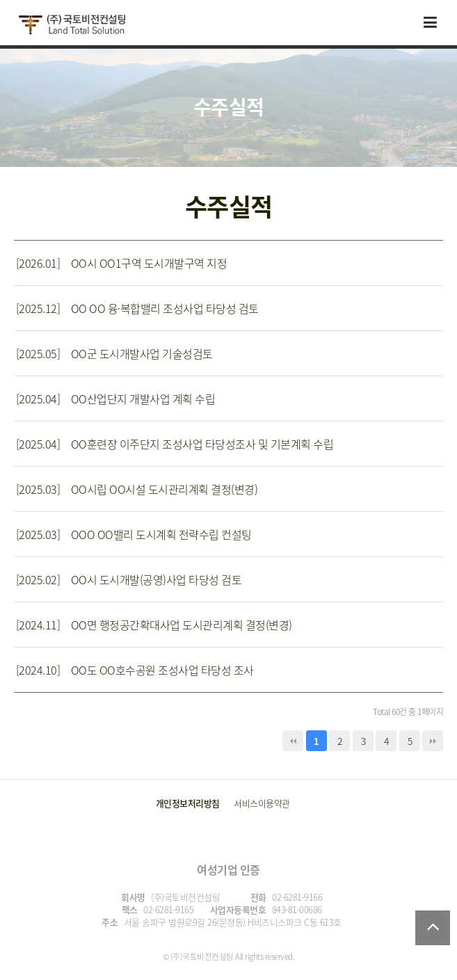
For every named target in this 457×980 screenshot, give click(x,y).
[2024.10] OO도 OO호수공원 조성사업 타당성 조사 (135, 670)
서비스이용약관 (262, 803)
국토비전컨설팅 (72, 25)
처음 (293, 741)
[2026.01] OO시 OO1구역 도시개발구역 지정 (122, 263)
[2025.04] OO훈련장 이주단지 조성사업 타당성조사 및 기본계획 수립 (175, 444)
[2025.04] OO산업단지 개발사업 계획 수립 (116, 399)
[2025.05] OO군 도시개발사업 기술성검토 (114, 353)
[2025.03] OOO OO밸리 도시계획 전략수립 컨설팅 (134, 534)
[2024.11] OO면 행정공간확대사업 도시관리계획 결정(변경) (154, 625)
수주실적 (229, 207)
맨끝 (433, 741)
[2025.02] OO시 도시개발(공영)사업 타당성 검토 (129, 579)
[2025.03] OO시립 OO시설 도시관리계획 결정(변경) (137, 489)
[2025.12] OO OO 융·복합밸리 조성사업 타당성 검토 (137, 308)
